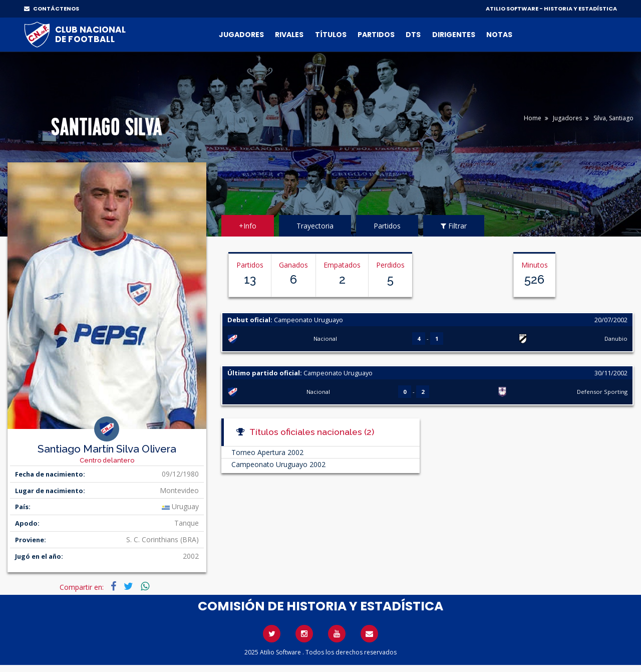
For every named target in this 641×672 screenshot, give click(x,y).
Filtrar (454, 226)
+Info (248, 226)
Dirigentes (454, 35)
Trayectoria (315, 226)
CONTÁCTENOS (52, 9)
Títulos (331, 35)
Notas (499, 35)
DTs (413, 35)
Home (533, 118)
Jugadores (241, 35)
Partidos (376, 35)
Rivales (289, 35)
